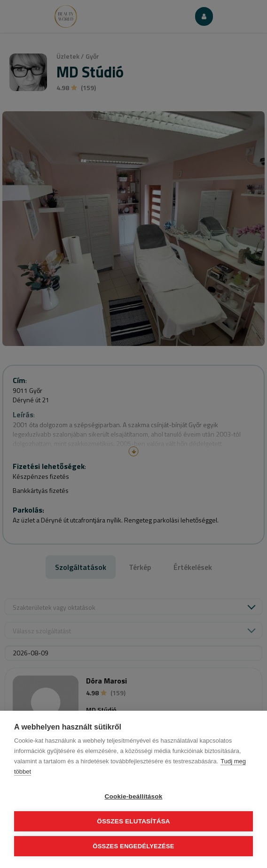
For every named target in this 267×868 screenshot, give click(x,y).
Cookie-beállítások (134, 796)
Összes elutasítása (133, 821)
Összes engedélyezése (133, 846)
